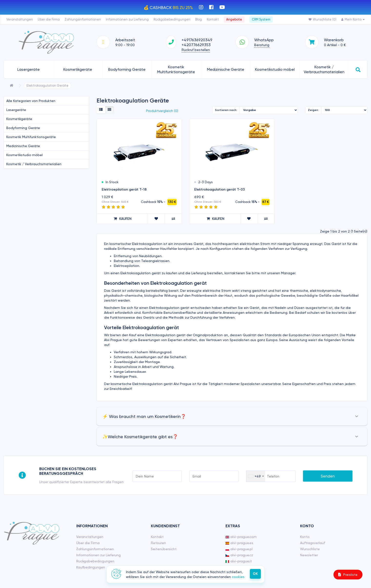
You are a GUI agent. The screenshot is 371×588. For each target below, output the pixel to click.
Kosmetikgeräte (78, 69)
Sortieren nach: (226, 110)
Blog (199, 19)
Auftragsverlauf (312, 543)
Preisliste (348, 575)
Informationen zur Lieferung (127, 19)
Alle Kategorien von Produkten (31, 101)
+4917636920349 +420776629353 (197, 42)
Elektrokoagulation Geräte (48, 86)
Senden (328, 476)
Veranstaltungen (20, 19)
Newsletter (309, 555)
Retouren (158, 543)
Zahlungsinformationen (83, 19)
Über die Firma (49, 19)
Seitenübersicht (164, 549)
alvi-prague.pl (239, 549)
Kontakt (213, 19)
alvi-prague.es (239, 543)
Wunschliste (310, 549)
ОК (255, 574)
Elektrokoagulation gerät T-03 (220, 189)
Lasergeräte (29, 69)
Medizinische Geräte (226, 69)
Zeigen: (313, 110)
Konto (305, 537)
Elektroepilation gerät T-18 (124, 189)
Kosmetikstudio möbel (275, 69)
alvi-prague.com (241, 537)
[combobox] (256, 476)
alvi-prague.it (239, 561)
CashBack (171, 8)
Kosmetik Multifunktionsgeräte (176, 69)
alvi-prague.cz (239, 555)
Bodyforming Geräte (127, 69)
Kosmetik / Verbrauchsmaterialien (324, 69)
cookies (238, 577)
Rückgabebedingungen (172, 19)
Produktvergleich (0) (162, 111)
